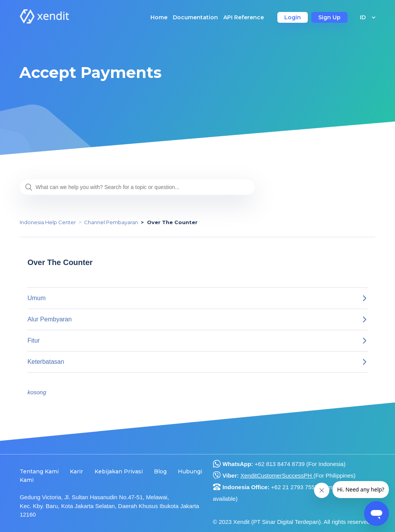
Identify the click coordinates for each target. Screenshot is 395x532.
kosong (37, 392)
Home (159, 17)
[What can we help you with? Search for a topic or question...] (137, 187)
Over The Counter (172, 222)
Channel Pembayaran (111, 222)
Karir (76, 471)
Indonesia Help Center (48, 222)
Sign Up (329, 17)
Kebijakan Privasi (119, 471)
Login (293, 17)
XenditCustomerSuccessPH (277, 475)
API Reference (244, 17)
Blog (160, 471)
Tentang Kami (39, 471)
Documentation (195, 17)
